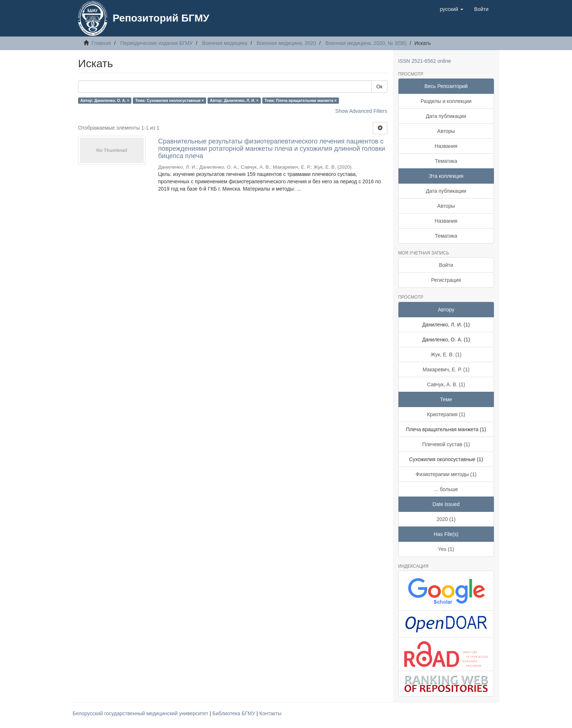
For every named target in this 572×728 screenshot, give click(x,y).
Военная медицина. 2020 (286, 43)
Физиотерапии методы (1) (446, 474)
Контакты (270, 713)
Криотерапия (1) (446, 414)
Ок (379, 87)
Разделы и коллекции (446, 101)
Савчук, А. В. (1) (446, 384)
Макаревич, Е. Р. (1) (446, 369)
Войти (446, 265)
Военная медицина (225, 43)
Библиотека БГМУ (234, 713)
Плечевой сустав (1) (446, 444)
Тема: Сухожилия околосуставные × (170, 100)
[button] (452, 9)
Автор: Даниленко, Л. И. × (234, 100)
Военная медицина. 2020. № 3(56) (366, 43)
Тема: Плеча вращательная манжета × (301, 100)
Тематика (446, 161)
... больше (446, 489)
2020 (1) (446, 519)
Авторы (446, 131)
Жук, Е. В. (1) (446, 355)
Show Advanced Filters (361, 111)
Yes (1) (446, 549)
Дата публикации (446, 116)
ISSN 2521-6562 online (425, 61)
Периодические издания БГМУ (157, 43)
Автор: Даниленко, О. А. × (105, 100)
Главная (101, 43)
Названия (446, 146)
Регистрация (446, 280)
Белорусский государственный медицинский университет (141, 713)
